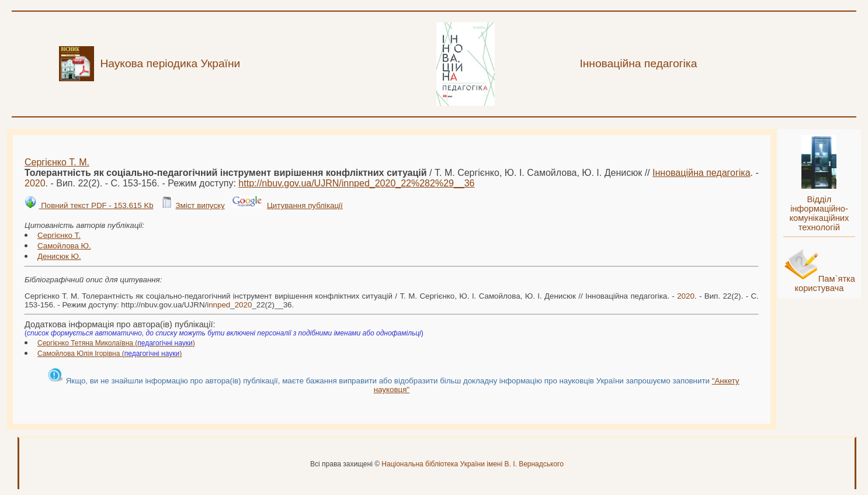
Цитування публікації (305, 205)
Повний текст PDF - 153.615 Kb (96, 205)
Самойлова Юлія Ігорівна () (110, 354)
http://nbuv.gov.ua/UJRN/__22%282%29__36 (356, 183)
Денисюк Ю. (59, 256)
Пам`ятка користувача (825, 283)
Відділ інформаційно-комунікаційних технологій (819, 213)
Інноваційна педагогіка (702, 173)
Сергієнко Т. (59, 235)
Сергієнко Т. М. (57, 162)
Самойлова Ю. (64, 246)
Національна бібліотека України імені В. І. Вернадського (473, 464)
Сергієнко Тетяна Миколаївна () (116, 343)
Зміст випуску (200, 205)
